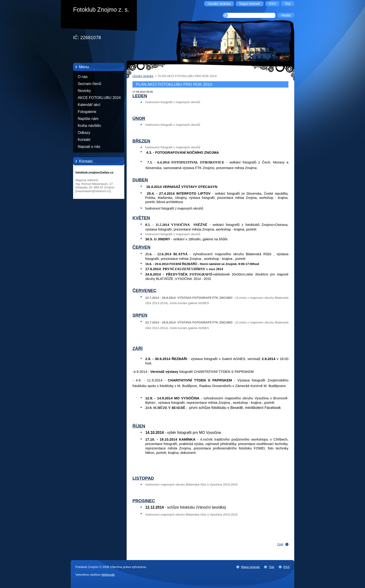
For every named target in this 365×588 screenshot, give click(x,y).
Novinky (84, 91)
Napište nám (88, 119)
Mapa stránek (250, 567)
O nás (83, 77)
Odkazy (84, 133)
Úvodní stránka (143, 76)
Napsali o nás (89, 147)
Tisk (271, 567)
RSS (286, 567)
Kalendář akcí (89, 105)
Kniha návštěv (89, 126)
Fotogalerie (87, 112)
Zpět (280, 544)
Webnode (108, 575)
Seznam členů (90, 84)
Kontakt (84, 140)
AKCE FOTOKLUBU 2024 (99, 98)
